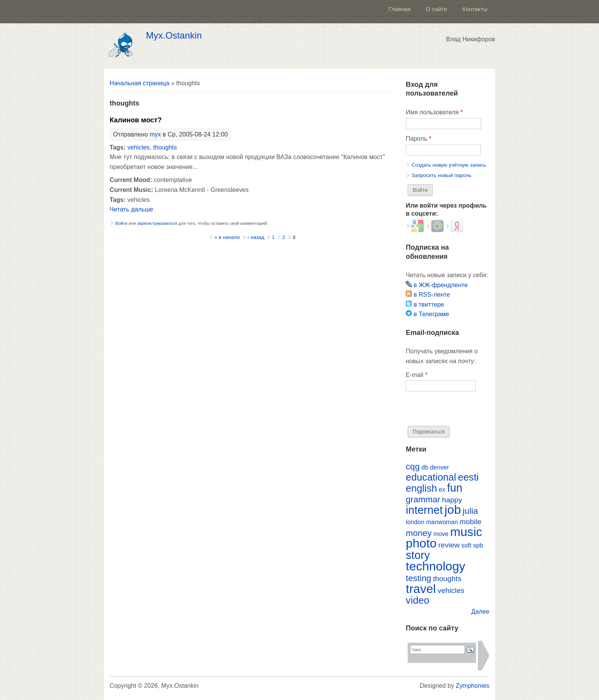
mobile (470, 522)
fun (455, 488)
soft (466, 545)
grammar (423, 499)
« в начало (227, 237)
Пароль (418, 139)
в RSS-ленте (428, 295)
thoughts (165, 147)
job (453, 510)
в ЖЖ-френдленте (437, 285)
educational (431, 477)
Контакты (475, 9)
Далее (480, 611)
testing (418, 578)
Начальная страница (139, 83)
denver (440, 467)
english (421, 488)
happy (452, 500)
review (449, 545)
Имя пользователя (434, 112)
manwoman (442, 522)
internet (424, 510)
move (441, 534)
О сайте (437, 9)
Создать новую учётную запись (449, 165)
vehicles (138, 147)
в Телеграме (427, 314)
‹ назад (256, 237)
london (415, 522)
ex (442, 490)
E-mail (417, 375)
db (425, 467)
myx (155, 134)
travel (421, 589)
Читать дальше (131, 209)
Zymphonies (473, 686)
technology (435, 566)
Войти (121, 223)
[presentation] (464, 411)
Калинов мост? (136, 120)
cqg (413, 467)
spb (478, 545)
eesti (468, 477)
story (418, 555)
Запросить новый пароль (441, 175)
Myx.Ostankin (174, 36)
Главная (400, 9)
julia (470, 511)
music (466, 532)
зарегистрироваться (157, 223)
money (419, 533)
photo (421, 543)
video (418, 600)
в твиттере (425, 305)
